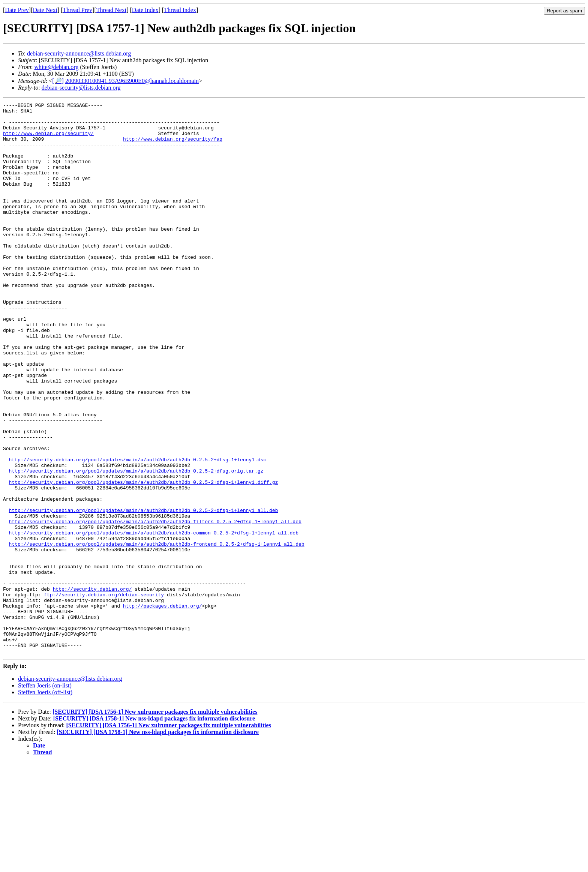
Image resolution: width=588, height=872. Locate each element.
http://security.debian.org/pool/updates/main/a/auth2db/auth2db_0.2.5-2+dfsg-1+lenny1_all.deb (144, 592)
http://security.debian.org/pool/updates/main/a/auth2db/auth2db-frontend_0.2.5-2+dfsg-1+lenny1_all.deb (157, 633)
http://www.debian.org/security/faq (173, 147)
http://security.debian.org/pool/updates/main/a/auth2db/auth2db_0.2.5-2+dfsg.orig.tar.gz (136, 545)
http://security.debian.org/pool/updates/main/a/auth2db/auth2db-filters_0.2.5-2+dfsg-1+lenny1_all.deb (155, 606)
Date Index (145, 10)
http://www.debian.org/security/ (48, 140)
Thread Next (111, 10)
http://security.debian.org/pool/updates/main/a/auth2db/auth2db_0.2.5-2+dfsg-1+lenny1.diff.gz (144, 558)
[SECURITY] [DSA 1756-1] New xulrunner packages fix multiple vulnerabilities (155, 822)
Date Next (45, 10)
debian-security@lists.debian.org (81, 88)
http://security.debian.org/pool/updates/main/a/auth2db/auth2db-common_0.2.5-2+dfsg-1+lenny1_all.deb (154, 619)
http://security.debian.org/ (92, 687)
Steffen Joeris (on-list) (45, 796)
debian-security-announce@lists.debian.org (79, 53)
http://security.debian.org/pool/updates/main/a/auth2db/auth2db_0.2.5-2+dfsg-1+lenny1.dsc (138, 531)
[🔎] (58, 81)
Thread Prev (77, 10)
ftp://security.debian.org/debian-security (104, 693)
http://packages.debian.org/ (163, 707)
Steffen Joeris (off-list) (45, 802)
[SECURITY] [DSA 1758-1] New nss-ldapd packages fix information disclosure (154, 829)
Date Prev (17, 10)
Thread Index (180, 10)
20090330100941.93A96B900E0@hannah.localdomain (132, 81)
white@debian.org (56, 67)
